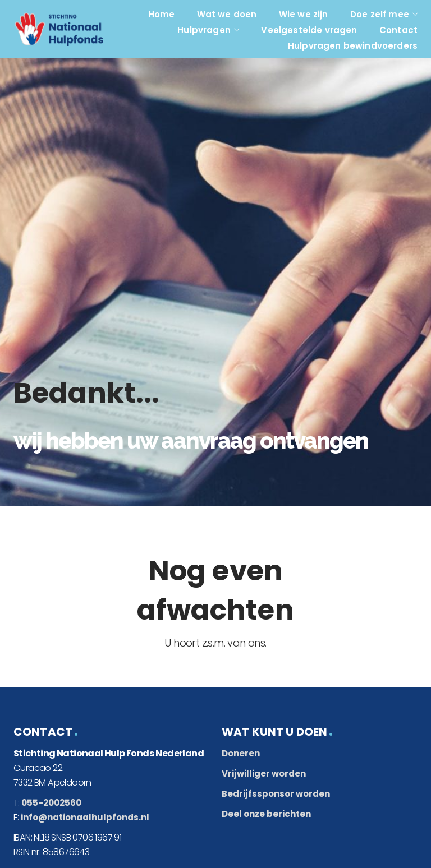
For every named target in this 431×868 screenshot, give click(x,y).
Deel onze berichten (266, 814)
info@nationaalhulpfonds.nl (85, 817)
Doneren (241, 753)
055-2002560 (51, 803)
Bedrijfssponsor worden (276, 794)
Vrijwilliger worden (264, 774)
